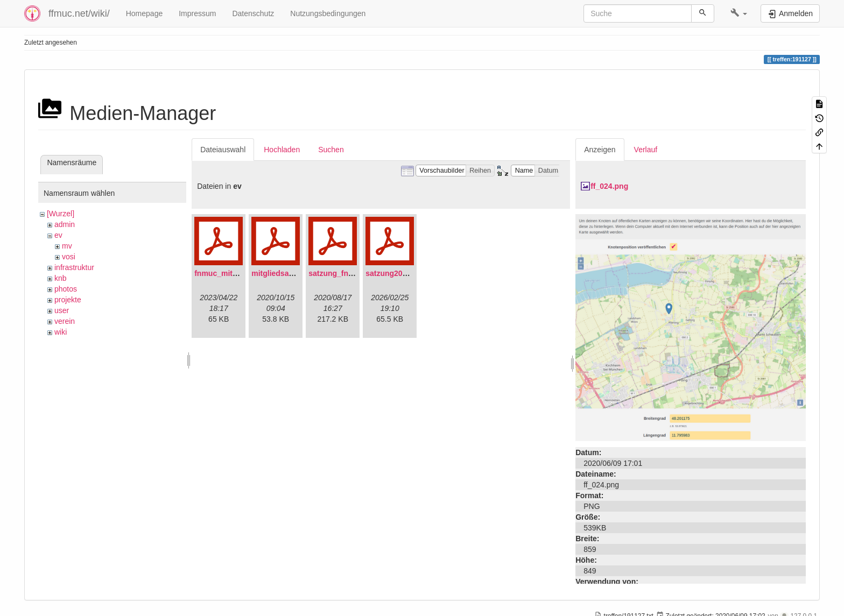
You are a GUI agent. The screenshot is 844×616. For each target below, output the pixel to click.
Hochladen (282, 150)
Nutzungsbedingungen (328, 13)
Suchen (331, 150)
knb (61, 278)
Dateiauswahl (223, 150)
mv (67, 246)
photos (66, 289)
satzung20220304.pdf (403, 273)
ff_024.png (609, 186)
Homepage (145, 13)
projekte (68, 300)
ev (58, 235)
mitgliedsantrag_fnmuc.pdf (300, 273)
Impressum (197, 13)
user (62, 310)
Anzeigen (600, 150)
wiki (61, 332)
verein (65, 321)
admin (65, 224)
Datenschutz (253, 13)
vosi (69, 257)
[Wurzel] (61, 214)
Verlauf (646, 150)
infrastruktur (74, 267)
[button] (739, 13)
